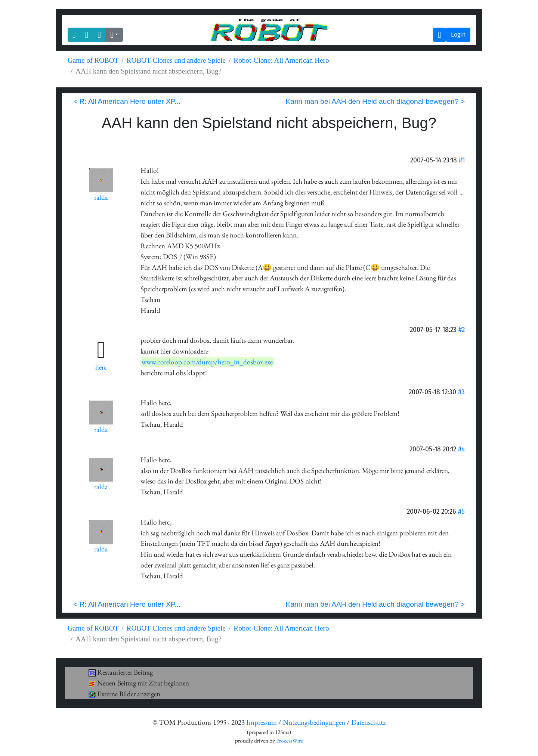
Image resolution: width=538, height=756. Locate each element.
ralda (101, 197)
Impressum (262, 722)
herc (101, 367)
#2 (462, 329)
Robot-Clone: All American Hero (281, 60)
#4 (461, 449)
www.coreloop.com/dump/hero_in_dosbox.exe (207, 362)
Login (458, 35)
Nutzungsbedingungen (314, 722)
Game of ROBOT (93, 60)
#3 (461, 392)
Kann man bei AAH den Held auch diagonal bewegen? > (375, 101)
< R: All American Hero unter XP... (127, 101)
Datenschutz (368, 722)
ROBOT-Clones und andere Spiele (176, 60)
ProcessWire (290, 741)
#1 (462, 160)
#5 (461, 511)
